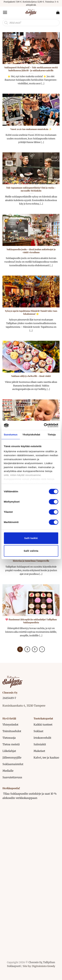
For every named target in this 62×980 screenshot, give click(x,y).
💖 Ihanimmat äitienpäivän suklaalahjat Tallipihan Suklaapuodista (31, 621)
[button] (5, 12)
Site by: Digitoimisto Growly (39, 966)
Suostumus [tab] (11, 435)
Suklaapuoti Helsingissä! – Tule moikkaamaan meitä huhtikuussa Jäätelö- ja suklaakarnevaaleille (31, 69)
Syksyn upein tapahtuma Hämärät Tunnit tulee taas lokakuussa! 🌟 (31, 312)
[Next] (42, 649)
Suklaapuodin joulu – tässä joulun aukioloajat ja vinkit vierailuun (31, 251)
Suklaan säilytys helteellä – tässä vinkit (31, 376)
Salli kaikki (31, 538)
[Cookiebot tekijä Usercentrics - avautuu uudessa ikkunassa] (44, 425)
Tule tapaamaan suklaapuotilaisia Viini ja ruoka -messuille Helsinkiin (31, 189)
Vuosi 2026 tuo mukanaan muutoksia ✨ (31, 129)
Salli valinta (31, 551)
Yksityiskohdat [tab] (31, 435)
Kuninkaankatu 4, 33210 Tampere (24, 706)
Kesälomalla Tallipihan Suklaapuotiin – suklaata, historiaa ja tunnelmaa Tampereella (31, 559)
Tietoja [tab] (52, 435)
